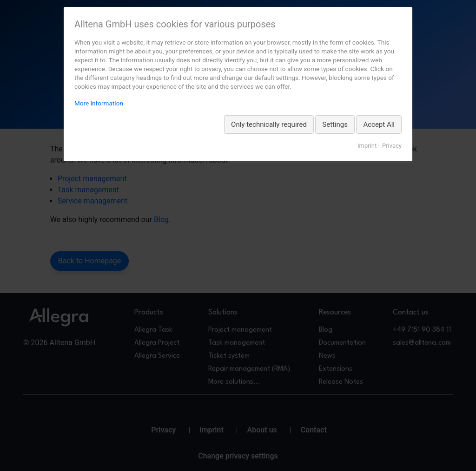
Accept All (379, 124)
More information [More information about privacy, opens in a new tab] (99, 103)
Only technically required (269, 124)
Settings (335, 124)
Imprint (367, 146)
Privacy (392, 146)
